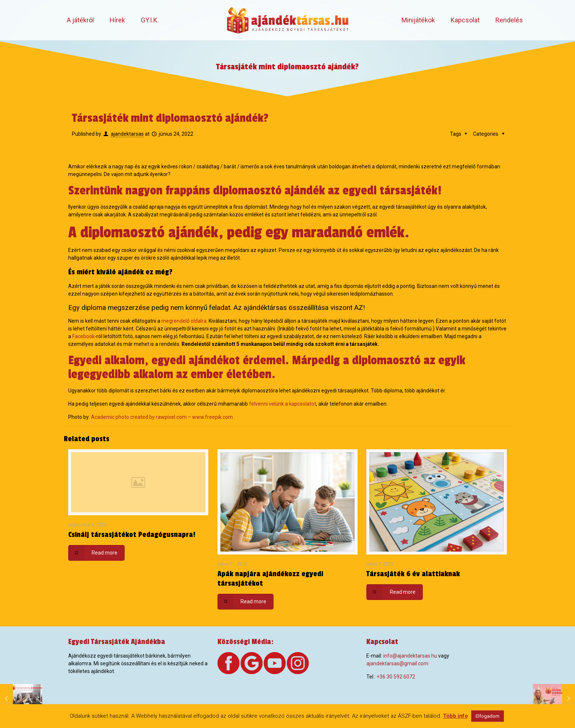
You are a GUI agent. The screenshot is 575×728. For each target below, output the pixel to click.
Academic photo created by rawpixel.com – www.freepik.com (162, 417)
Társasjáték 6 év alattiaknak (413, 574)
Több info (455, 716)
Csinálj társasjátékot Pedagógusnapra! (132, 535)
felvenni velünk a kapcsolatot (283, 404)
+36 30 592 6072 (396, 677)
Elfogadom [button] (488, 716)
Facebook (83, 336)
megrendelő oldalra (184, 321)
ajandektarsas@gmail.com (397, 663)
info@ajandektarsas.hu (410, 656)
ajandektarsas (127, 134)
